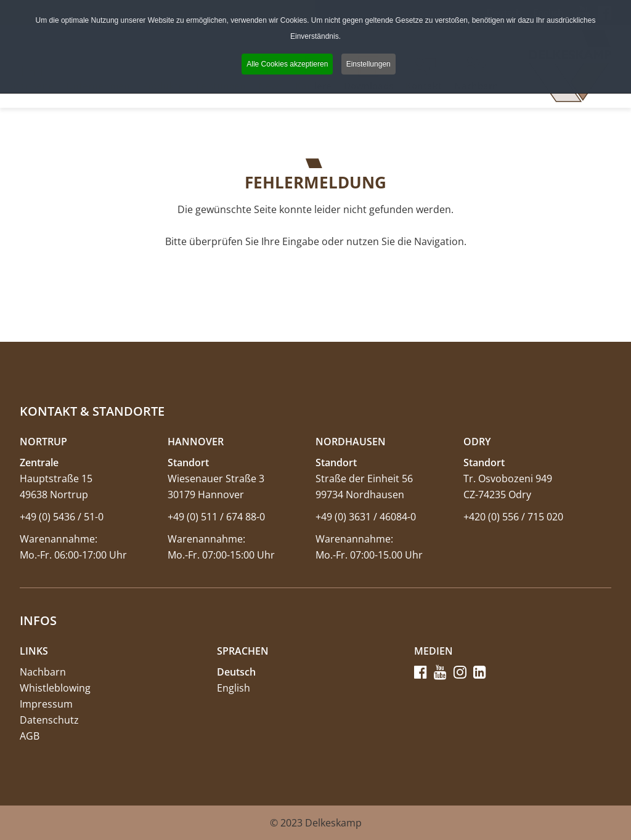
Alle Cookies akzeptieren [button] (287, 64)
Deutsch (236, 672)
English (234, 688)
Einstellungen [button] (368, 64)
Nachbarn (43, 672)
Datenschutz (49, 720)
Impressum (46, 704)
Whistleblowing (55, 688)
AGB (30, 736)
